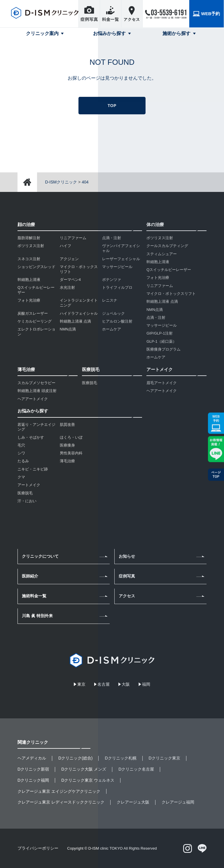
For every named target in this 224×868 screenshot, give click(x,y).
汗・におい (27, 501)
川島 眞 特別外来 (37, 616)
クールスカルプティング (167, 246)
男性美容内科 (71, 453)
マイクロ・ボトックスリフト (79, 269)
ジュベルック (113, 313)
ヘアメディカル (32, 758)
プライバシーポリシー (38, 848)
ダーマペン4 (70, 280)
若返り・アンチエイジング (36, 427)
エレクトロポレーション (36, 332)
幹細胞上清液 (29, 280)
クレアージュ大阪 (133, 802)
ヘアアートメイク (33, 399)
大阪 (126, 684)
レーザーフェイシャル (121, 259)
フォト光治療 (29, 300)
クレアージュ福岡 (178, 802)
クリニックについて (40, 556)
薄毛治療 (67, 461)
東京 (81, 684)
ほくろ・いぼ (71, 437)
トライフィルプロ (117, 287)
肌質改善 (67, 425)
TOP (112, 106)
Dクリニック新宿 (33, 769)
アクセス (127, 596)
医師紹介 (30, 576)
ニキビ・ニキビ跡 (33, 469)
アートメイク (29, 485)
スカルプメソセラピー (36, 383)
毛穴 (21, 445)
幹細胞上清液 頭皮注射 (37, 391)
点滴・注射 (112, 238)
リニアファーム (73, 238)
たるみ (23, 461)
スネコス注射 (29, 259)
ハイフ (65, 246)
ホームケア (112, 329)
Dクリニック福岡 (33, 780)
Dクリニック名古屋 (136, 769)
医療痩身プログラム (163, 349)
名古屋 (104, 684)
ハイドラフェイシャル (79, 313)
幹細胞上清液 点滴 (76, 321)
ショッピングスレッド (36, 267)
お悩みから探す (109, 33)
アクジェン (69, 259)
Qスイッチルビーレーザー (36, 290)
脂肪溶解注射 (29, 238)
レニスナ (110, 300)
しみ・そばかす (31, 437)
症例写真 (127, 576)
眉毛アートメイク (162, 383)
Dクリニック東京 (164, 758)
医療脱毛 (90, 383)
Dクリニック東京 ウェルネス (88, 780)
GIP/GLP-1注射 (160, 333)
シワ (21, 453)
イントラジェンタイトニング (79, 303)
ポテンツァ (112, 280)
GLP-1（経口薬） (161, 341)
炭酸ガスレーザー (33, 313)
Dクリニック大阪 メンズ (84, 769)
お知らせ (127, 556)
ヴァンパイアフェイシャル (121, 248)
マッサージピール (117, 267)
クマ (21, 477)
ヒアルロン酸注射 (117, 321)
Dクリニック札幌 (120, 758)
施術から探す (176, 33)
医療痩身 (67, 445)
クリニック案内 (42, 33)
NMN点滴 (68, 329)
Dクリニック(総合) (75, 758)
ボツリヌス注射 (31, 246)
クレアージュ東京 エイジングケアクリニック (59, 791)
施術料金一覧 (34, 596)
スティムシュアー (162, 254)
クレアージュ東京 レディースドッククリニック (61, 802)
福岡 (146, 684)
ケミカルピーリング (35, 321)
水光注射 (67, 287)
